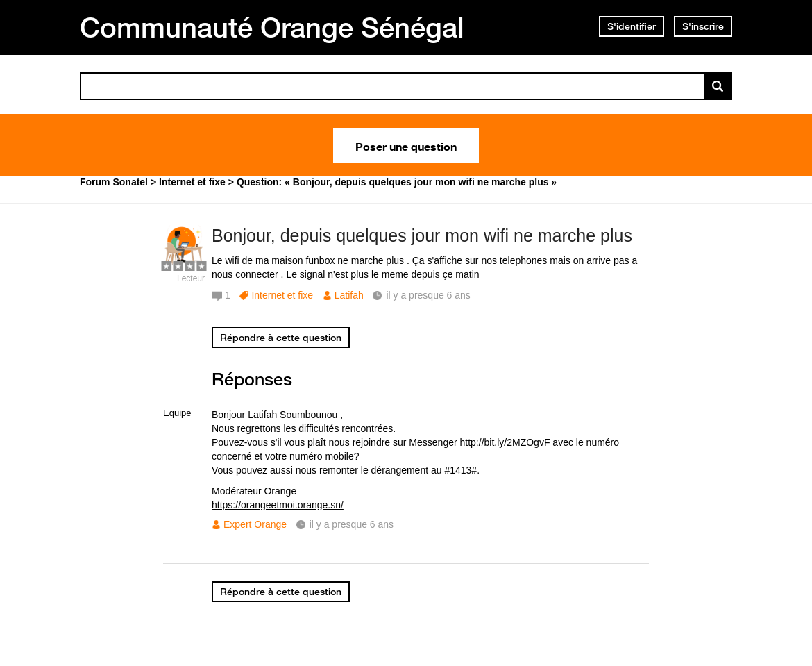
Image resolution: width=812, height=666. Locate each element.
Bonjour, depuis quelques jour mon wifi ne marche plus (422, 235)
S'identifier (632, 26)
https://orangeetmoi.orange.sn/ (278, 505)
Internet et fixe (282, 295)
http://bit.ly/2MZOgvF (505, 442)
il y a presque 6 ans (352, 524)
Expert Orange (255, 524)
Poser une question (406, 145)
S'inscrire (703, 26)
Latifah (349, 295)
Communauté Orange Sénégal (272, 27)
